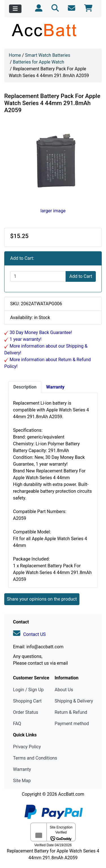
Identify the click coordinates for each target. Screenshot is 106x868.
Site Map (22, 781)
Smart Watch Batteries (48, 55)
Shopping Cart (27, 701)
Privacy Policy (27, 747)
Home (15, 55)
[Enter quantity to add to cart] (38, 276)
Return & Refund (71, 712)
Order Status (26, 712)
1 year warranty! (25, 339)
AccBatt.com (71, 794)
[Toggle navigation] (15, 9)
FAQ (17, 724)
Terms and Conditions (35, 758)
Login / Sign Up (28, 690)
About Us (64, 690)
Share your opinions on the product (42, 599)
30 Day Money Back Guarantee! (40, 332)
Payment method (72, 724)
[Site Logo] (53, 30)
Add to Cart (81, 276)
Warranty (22, 769)
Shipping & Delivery (74, 701)
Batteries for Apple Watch (39, 62)
